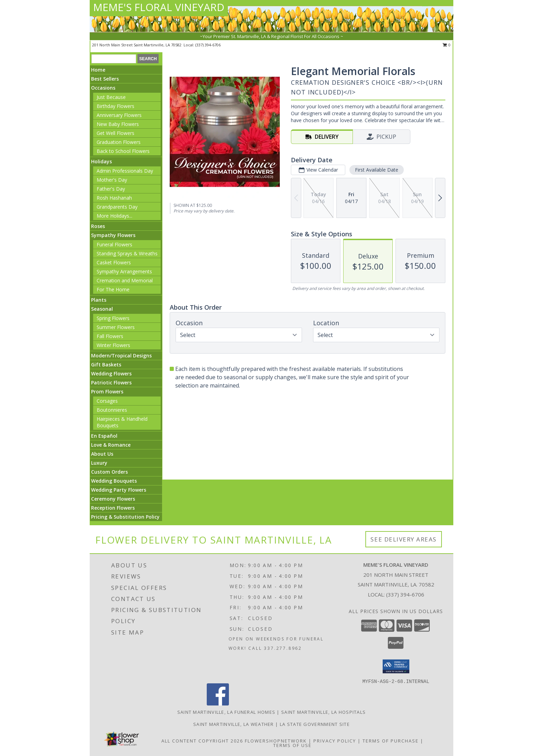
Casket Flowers (114, 262)
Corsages (107, 401)
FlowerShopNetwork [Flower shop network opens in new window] (276, 741)
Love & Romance (111, 445)
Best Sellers (105, 79)
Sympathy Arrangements (124, 271)
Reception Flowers (113, 508)
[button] (396, 666)
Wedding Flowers (111, 374)
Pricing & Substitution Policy (125, 517)
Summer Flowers (116, 327)
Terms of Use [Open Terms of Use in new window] (292, 745)
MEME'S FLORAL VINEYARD (159, 7)
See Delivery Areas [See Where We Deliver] (404, 539)
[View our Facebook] (218, 704)
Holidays (101, 161)
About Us (102, 454)
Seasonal (102, 309)
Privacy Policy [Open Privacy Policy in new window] (335, 741)
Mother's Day (112, 180)
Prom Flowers (107, 391)
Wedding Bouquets (114, 481)
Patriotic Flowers (111, 382)
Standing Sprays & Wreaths (127, 253)
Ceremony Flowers (113, 499)
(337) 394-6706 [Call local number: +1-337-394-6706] (208, 45)
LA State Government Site (315, 724)
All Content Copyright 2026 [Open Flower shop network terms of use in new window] (202, 741)
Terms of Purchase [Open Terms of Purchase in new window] (391, 741)
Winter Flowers (113, 345)
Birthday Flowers (115, 106)
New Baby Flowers (118, 124)
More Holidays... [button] (114, 216)
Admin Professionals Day (125, 171)
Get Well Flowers (115, 133)
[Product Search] (114, 59)
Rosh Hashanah (114, 198)
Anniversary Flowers (119, 115)
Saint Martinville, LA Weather (234, 724)
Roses (98, 226)
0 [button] (447, 45)
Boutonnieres (112, 410)
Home (98, 70)
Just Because (111, 97)
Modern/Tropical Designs (121, 356)
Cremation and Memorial (125, 280)
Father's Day (111, 189)
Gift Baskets (106, 365)
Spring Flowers (113, 318)
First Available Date (377, 170)
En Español (104, 436)
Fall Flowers (110, 336)
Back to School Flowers (123, 151)
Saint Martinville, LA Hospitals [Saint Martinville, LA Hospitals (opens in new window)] (323, 712)
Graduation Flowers (119, 142)
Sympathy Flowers (113, 235)
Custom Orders (109, 472)
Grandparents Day (117, 207)
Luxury (99, 463)
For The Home (113, 289)
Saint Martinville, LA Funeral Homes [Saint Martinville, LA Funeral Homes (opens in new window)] (226, 712)
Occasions (103, 88)
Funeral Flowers (114, 244)
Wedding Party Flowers (119, 490)
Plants (99, 300)
